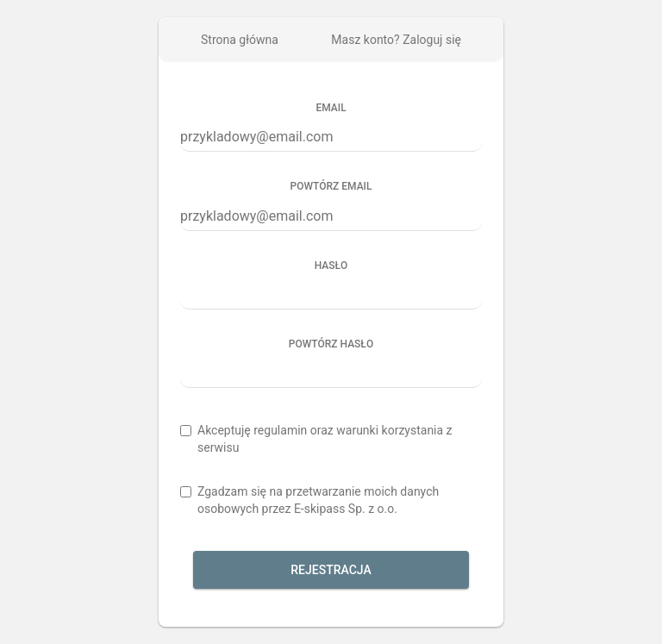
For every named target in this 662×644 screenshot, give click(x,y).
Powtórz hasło (331, 344)
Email (331, 108)
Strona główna (240, 40)
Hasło (331, 266)
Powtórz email (331, 186)
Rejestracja (331, 570)
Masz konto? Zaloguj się (396, 40)
